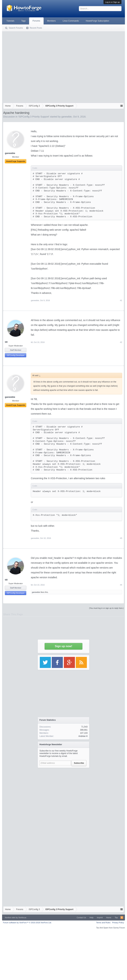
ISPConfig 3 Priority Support (34, 117)
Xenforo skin (10, 918)
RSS (122, 918)
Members (51, 21)
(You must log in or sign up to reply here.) (106, 608)
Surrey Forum (119, 928)
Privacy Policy (118, 923)
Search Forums (16, 28)
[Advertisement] (33, 66)
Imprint (100, 918)
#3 (121, 538)
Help (91, 918)
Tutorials (10, 21)
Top (116, 918)
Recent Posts (36, 28)
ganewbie (66, 117)
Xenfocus (22, 918)
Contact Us (81, 918)
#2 (121, 342)
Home (109, 918)
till (6, 342)
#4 (121, 585)
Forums (36, 21)
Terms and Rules (103, 923)
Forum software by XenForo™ (27, 923)
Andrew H (83, 736)
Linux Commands (71, 21)
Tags (23, 21)
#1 (121, 300)
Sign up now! (63, 646)
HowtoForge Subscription (97, 21)
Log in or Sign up (112, 2)
